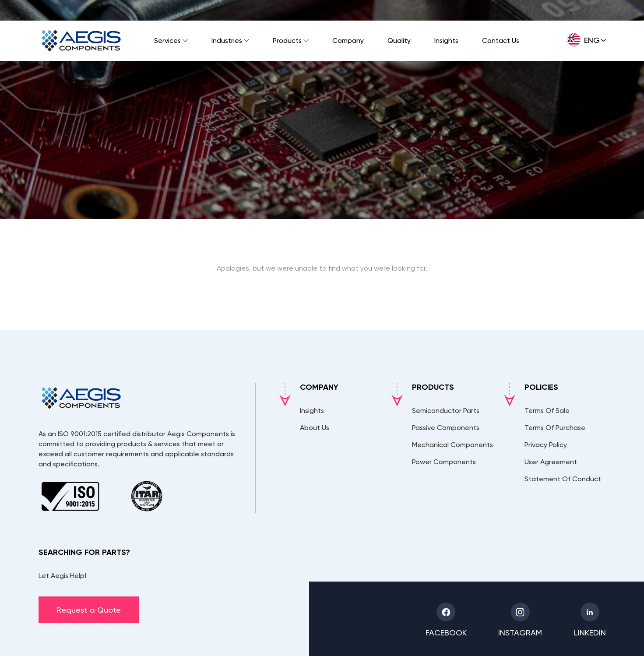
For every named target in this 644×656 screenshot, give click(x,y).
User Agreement (551, 462)
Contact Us (501, 41)
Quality (399, 41)
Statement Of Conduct (563, 479)
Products (287, 41)
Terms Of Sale (547, 411)
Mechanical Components (452, 445)
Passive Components (446, 428)
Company (348, 41)
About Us (315, 428)
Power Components (444, 462)
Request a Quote (89, 610)
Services (167, 41)
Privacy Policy (546, 445)
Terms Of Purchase (555, 428)
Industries (227, 41)
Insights (446, 41)
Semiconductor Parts (446, 411)
